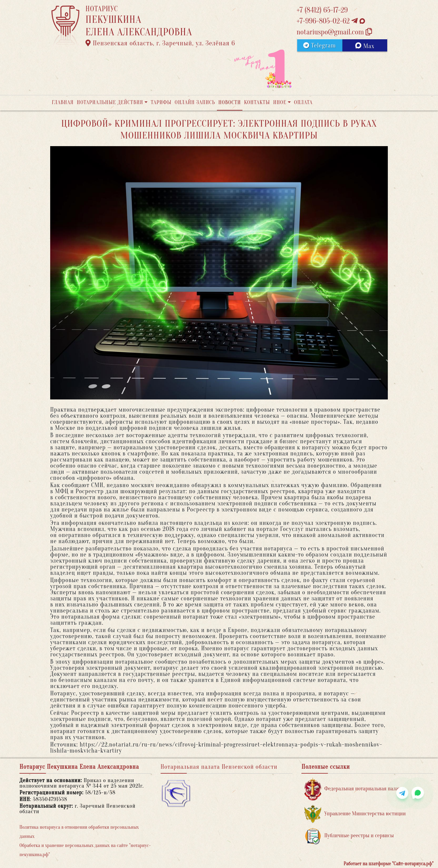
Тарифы (161, 102)
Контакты (257, 102)
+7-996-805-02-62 (331, 21)
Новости (230, 102)
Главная (63, 102)
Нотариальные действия (110, 102)
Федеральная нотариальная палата (354, 789)
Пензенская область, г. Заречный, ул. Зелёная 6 (160, 43)
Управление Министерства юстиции (355, 814)
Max (365, 46)
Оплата (303, 102)
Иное (280, 102)
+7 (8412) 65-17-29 (322, 10)
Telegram (320, 46)
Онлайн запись (195, 102)
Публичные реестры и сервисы (349, 836)
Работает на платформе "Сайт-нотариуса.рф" (389, 864)
